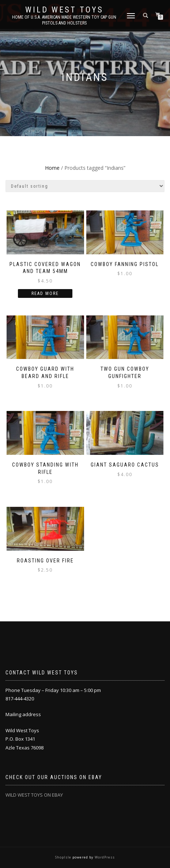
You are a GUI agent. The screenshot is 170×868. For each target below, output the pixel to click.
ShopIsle (64, 857)
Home (52, 168)
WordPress (104, 857)
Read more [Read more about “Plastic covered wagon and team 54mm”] (45, 293)
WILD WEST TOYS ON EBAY (34, 795)
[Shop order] (85, 186)
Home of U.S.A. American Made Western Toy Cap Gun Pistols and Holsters (64, 20)
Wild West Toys (64, 10)
